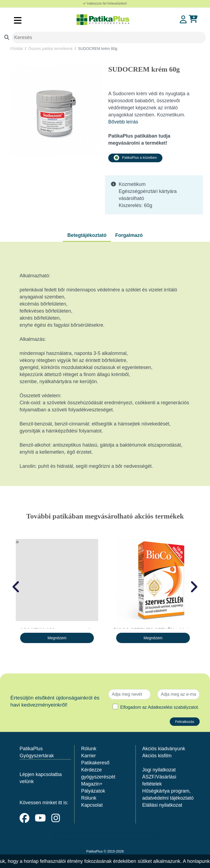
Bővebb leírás (123, 122)
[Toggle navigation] (18, 20)
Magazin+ (92, 784)
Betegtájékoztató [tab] (87, 235)
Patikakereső (95, 763)
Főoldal (17, 49)
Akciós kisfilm (157, 756)
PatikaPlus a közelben (135, 158)
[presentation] (16, 587)
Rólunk (89, 749)
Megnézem (57, 638)
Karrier (88, 756)
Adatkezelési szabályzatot (173, 707)
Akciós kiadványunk (164, 749)
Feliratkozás (185, 722)
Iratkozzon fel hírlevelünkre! (105, 4)
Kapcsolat (92, 805)
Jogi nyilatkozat (159, 770)
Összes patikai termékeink (50, 49)
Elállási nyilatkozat (162, 805)
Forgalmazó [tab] (129, 235)
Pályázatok (93, 791)
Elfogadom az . (160, 707)
